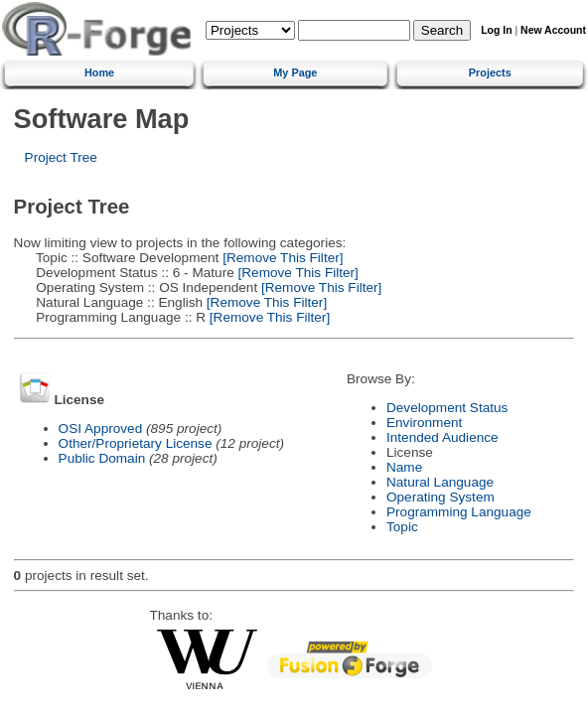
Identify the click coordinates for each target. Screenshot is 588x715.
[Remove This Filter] (281, 258)
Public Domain (102, 458)
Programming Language (459, 512)
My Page (295, 72)
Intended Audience (442, 437)
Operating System (441, 497)
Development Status (447, 408)
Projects (490, 72)
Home (99, 72)
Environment (424, 423)
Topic (402, 527)
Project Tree (61, 157)
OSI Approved (101, 429)
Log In (496, 30)
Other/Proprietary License (136, 443)
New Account (553, 30)
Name (404, 467)
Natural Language (440, 482)
